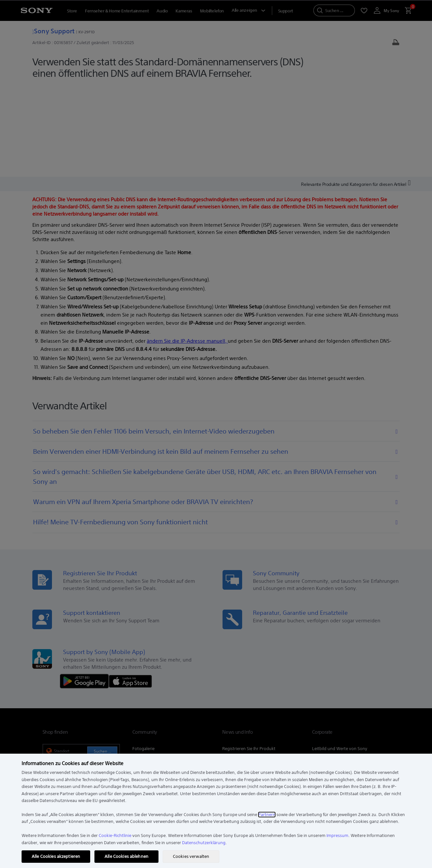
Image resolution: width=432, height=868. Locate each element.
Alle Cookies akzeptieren (56, 856)
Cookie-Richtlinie (115, 835)
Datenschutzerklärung (204, 843)
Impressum (337, 835)
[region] (216, 811)
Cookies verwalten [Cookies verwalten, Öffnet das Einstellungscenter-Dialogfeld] (191, 856)
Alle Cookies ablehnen (126, 856)
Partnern (267, 815)
